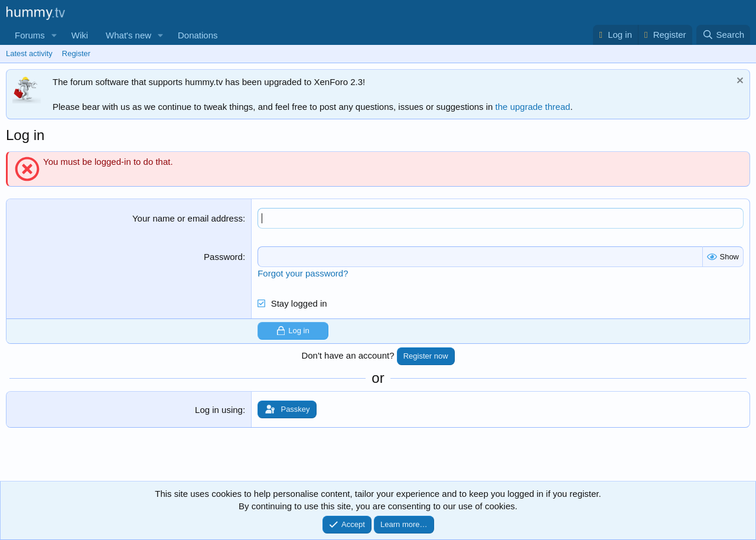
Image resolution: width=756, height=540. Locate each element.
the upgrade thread (533, 107)
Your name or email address (188, 218)
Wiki (80, 35)
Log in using (219, 410)
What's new (128, 35)
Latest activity (29, 53)
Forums (30, 35)
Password (223, 257)
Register (76, 53)
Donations (198, 35)
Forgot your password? (303, 273)
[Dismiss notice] (739, 82)
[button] (54, 35)
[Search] (723, 35)
